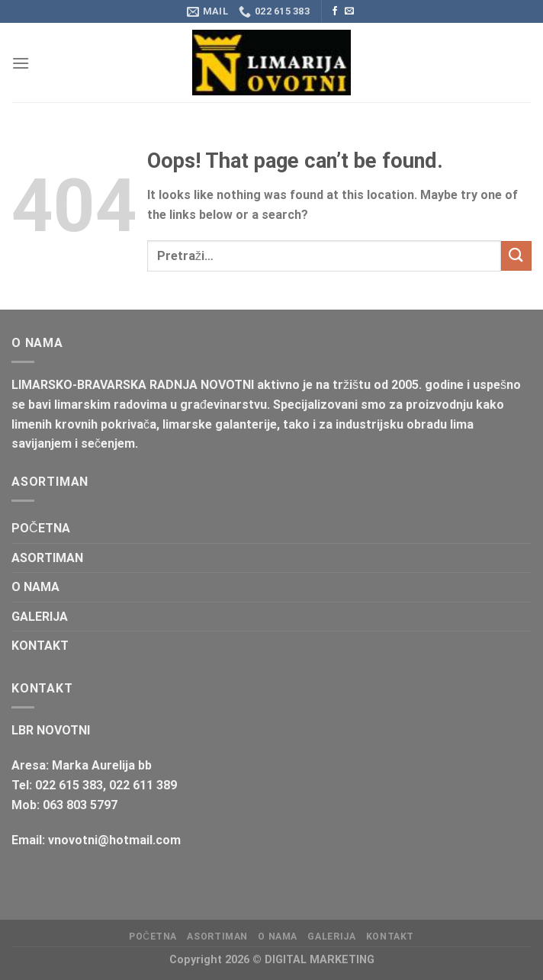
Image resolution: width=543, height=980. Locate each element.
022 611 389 (143, 785)
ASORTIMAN (47, 558)
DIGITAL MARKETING (320, 960)
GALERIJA (40, 617)
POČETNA (41, 528)
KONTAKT (40, 646)
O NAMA (35, 587)
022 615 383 (69, 785)
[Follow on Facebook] (335, 11)
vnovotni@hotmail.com (114, 840)
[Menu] (21, 63)
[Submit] (516, 256)
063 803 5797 (80, 805)
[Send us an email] (349, 11)
